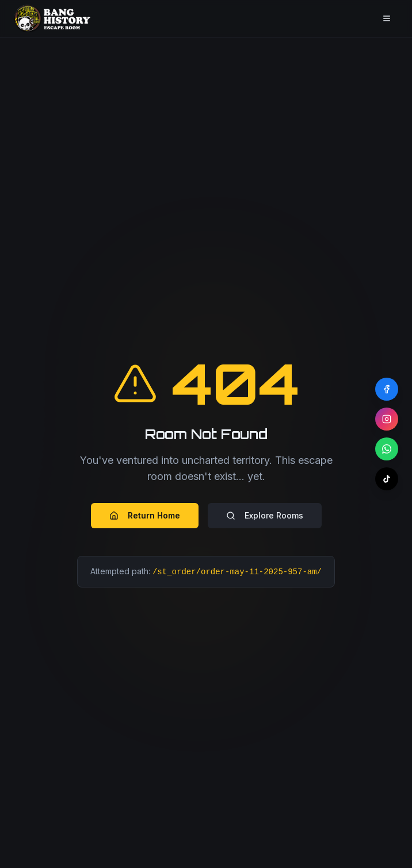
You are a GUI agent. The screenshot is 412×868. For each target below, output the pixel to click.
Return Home (145, 515)
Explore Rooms (265, 515)
